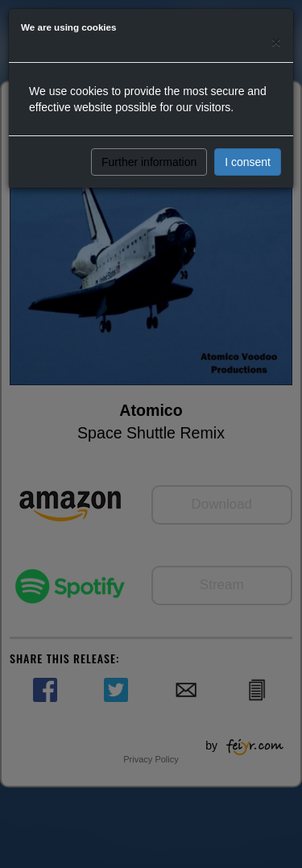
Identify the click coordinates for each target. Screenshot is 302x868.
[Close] (276, 42)
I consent (248, 162)
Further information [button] (149, 162)
